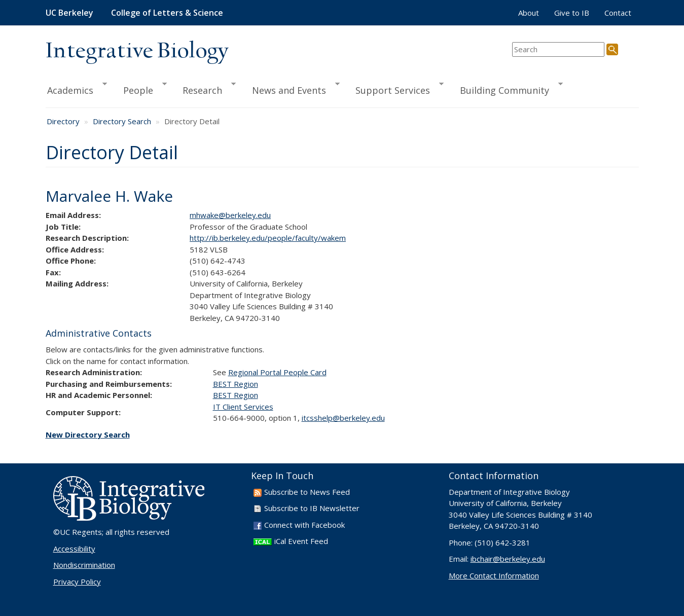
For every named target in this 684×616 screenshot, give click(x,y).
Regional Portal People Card (277, 372)
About (529, 13)
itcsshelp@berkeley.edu (343, 418)
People (140, 89)
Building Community (507, 89)
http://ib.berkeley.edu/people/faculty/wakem (268, 238)
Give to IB (572, 13)
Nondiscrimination (84, 565)
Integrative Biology (137, 51)
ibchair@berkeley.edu (508, 559)
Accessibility (74, 549)
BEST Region (236, 384)
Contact (618, 13)
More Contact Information (494, 575)
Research (205, 89)
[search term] (558, 49)
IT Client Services (243, 407)
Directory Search (122, 121)
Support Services (395, 89)
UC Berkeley (69, 13)
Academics (77, 89)
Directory (63, 121)
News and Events (291, 89)
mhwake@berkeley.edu (230, 215)
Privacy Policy (77, 582)
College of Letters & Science (167, 13)
